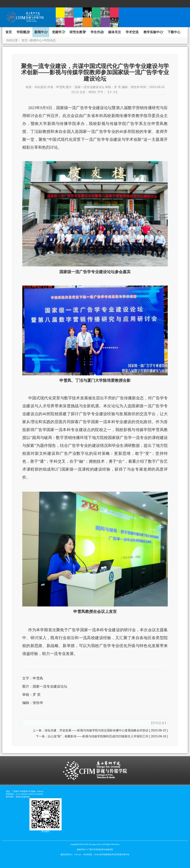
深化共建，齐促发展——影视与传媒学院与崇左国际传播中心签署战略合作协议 (96, 730)
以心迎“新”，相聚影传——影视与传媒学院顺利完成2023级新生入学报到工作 (98, 736)
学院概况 (23, 32)
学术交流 (132, 32)
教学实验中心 (153, 32)
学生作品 (97, 32)
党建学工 (58, 32)
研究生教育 (78, 32)
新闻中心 (41, 32)
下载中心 (174, 32)
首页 (9, 32)
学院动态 (50, 40)
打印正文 (159, 723)
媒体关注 (115, 32)
